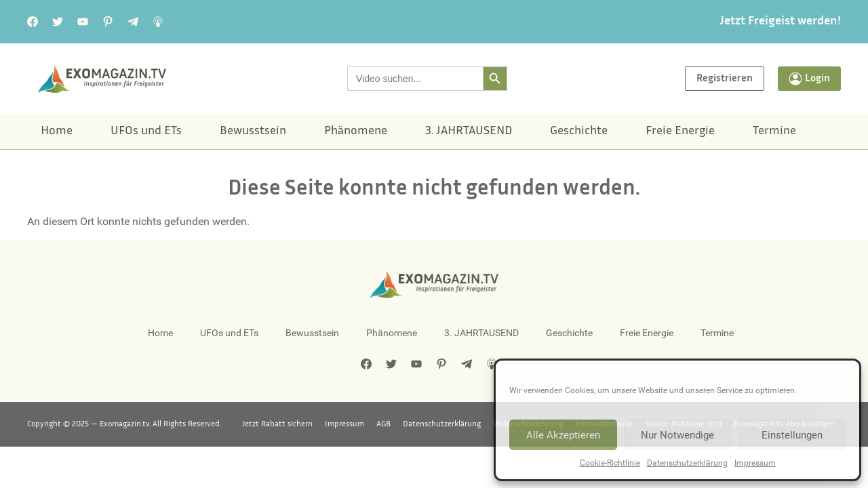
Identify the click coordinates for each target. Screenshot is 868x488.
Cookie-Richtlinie (610, 463)
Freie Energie (680, 131)
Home (57, 131)
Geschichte (579, 131)
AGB (383, 424)
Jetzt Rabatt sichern (277, 424)
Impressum (755, 463)
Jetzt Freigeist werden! (780, 22)
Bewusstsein (253, 131)
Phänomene (356, 131)
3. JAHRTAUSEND (469, 131)
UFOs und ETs (146, 131)
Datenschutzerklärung (687, 463)
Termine (774, 131)
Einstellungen (792, 435)
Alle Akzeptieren (563, 435)
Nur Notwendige (677, 435)
